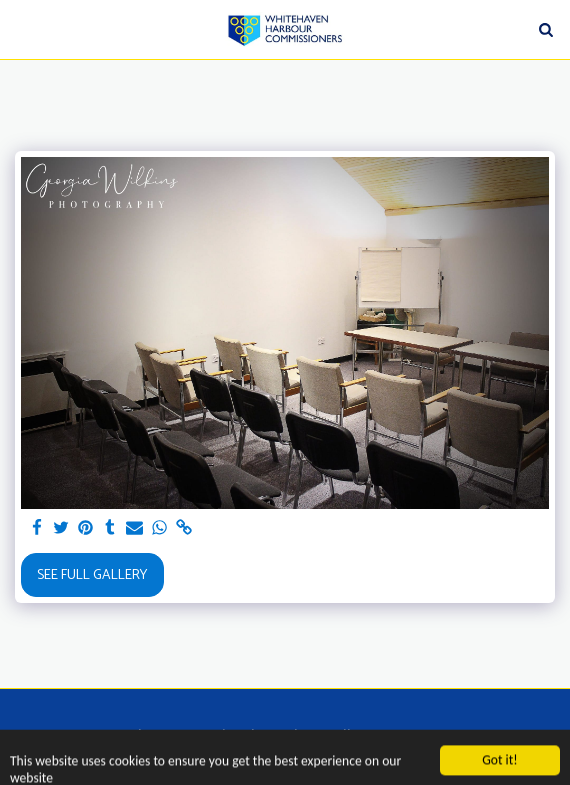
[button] (22, 28)
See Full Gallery (92, 575)
